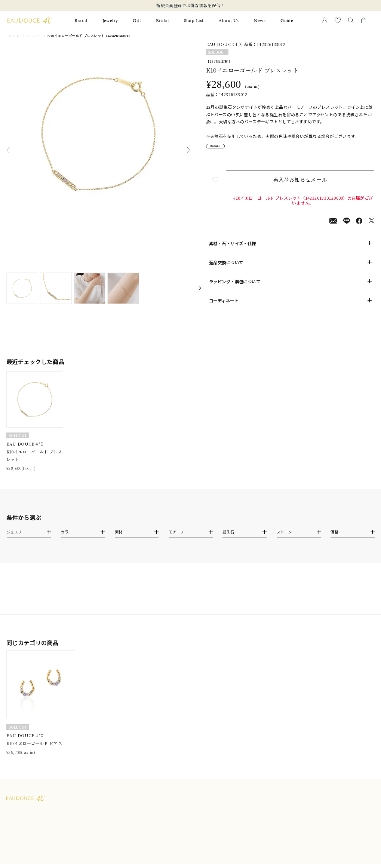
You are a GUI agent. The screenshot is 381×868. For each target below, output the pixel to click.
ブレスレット (31, 36)
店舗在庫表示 (224, 148)
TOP (11, 36)
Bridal (162, 21)
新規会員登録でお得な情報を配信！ (190, 5)
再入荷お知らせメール (303, 184)
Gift (137, 21)
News (260, 21)
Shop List (194, 21)
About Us (228, 21)
